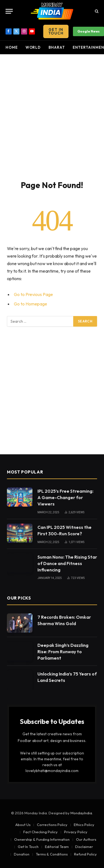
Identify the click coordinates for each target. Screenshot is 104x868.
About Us (23, 825)
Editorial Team (57, 847)
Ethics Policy (84, 825)
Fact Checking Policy (40, 832)
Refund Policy (85, 854)
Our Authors (86, 839)
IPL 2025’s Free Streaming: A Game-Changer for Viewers (65, 497)
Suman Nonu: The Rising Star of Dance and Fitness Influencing (67, 563)
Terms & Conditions (52, 854)
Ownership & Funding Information (42, 839)
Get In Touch (56, 31)
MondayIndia (81, 813)
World (33, 47)
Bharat (57, 47)
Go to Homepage (31, 304)
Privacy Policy (76, 832)
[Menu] (9, 11)
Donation (22, 854)
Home (12, 47)
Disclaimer (84, 847)
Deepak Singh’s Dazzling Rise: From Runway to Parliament (63, 652)
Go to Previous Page (33, 294)
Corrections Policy (52, 825)
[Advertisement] (52, 116)
